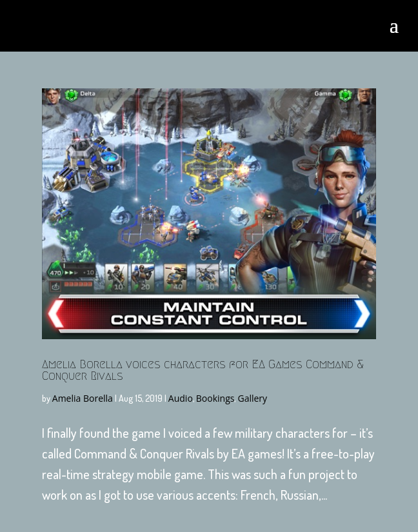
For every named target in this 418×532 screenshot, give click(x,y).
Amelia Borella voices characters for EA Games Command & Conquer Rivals (203, 370)
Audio (181, 398)
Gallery (252, 398)
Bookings (215, 398)
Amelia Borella (83, 398)
